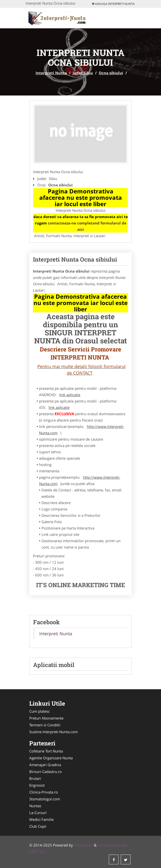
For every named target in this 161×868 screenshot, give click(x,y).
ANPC (34, 851)
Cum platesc (40, 711)
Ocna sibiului (111, 73)
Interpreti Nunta (51, 73)
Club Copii (38, 826)
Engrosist (37, 785)
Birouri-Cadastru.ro (45, 772)
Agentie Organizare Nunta (51, 758)
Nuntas (35, 806)
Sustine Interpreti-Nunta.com (54, 732)
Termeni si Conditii (45, 725)
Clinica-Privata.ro (44, 792)
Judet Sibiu (83, 73)
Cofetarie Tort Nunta (46, 751)
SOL (43, 851)
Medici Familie (41, 819)
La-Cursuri (38, 813)
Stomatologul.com (45, 799)
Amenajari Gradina (45, 765)
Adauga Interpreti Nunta (113, 4)
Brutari (35, 778)
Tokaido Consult (111, 845)
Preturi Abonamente (46, 718)
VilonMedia (83, 845)
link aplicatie (70, 395)
